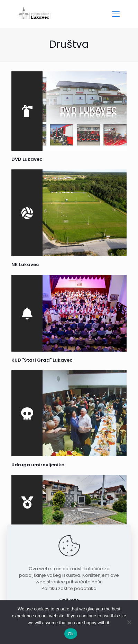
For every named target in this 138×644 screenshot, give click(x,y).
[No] (129, 622)
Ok (71, 634)
